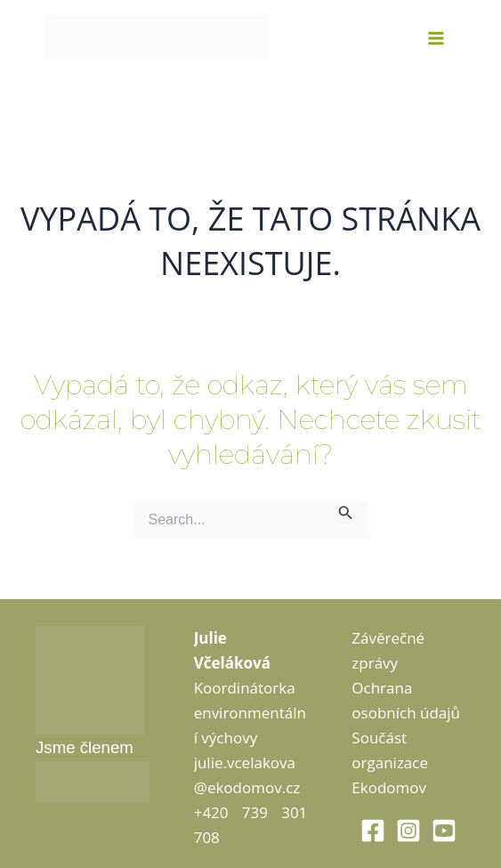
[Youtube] (444, 831)
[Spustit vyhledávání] (346, 512)
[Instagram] (408, 831)
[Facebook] (373, 831)
